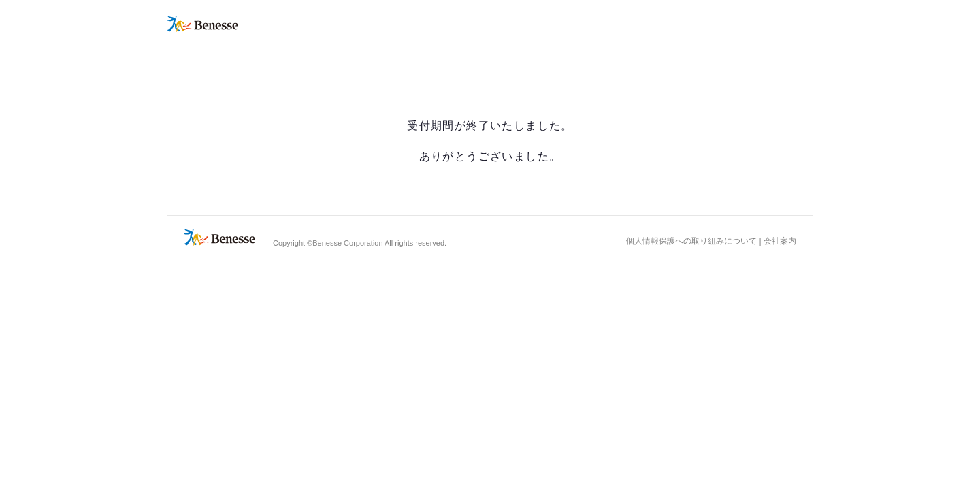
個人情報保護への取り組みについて (691, 241)
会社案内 (780, 241)
